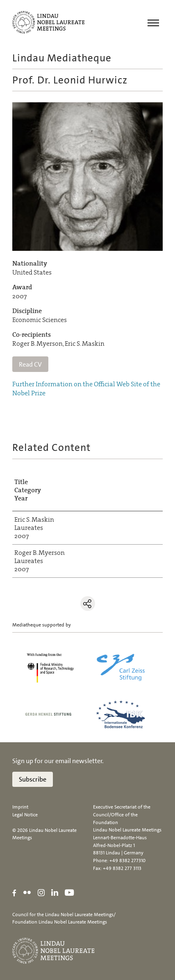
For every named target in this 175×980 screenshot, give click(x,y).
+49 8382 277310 (127, 861)
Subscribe (33, 779)
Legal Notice (25, 815)
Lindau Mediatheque (62, 58)
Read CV (30, 364)
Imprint (20, 807)
